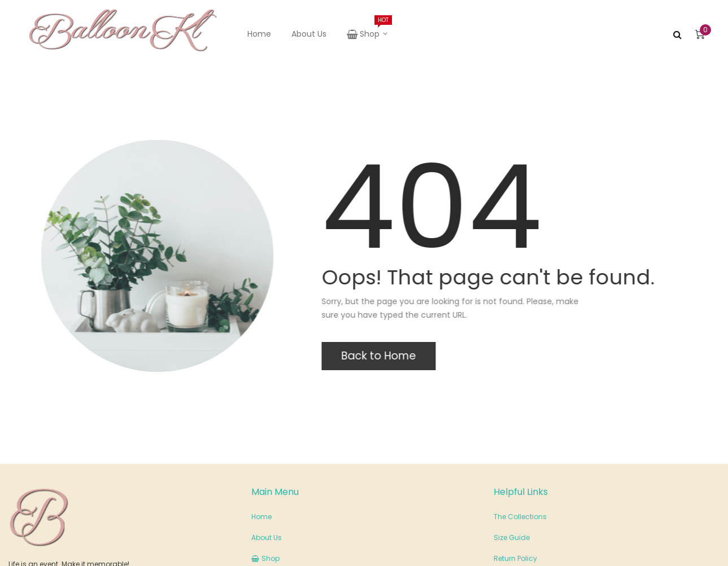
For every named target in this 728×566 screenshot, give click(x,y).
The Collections (520, 517)
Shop (368, 27)
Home (259, 34)
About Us (309, 34)
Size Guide (512, 538)
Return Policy (515, 558)
